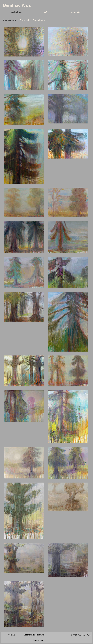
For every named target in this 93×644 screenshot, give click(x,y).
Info (46, 12)
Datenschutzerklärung (34, 635)
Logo (35, 5)
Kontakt (75, 12)
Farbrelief (24, 20)
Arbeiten (16, 12)
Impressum (39, 640)
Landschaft (9, 20)
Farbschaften (39, 20)
